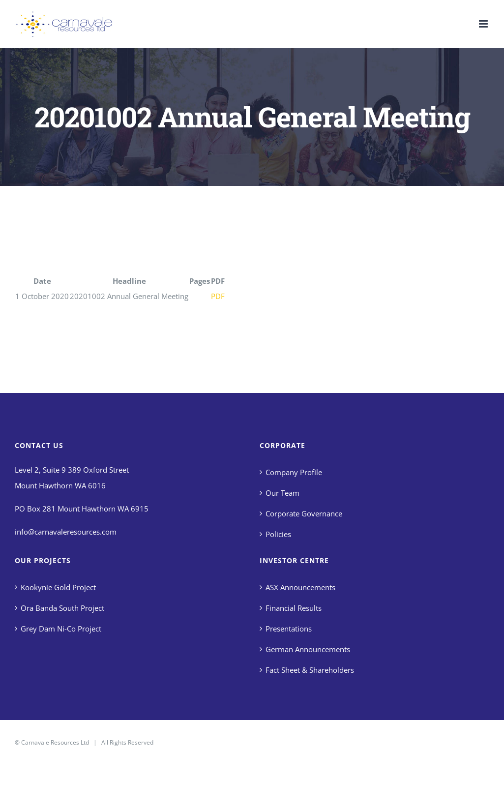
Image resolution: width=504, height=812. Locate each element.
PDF (218, 296)
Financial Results (294, 608)
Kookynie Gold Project (58, 587)
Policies (278, 534)
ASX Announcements (300, 587)
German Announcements (308, 649)
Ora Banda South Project (62, 608)
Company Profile (294, 472)
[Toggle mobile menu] (484, 24)
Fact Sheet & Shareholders (310, 670)
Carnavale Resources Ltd (55, 742)
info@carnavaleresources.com (66, 532)
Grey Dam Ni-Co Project (61, 629)
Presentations (289, 629)
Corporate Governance (304, 513)
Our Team (282, 493)
